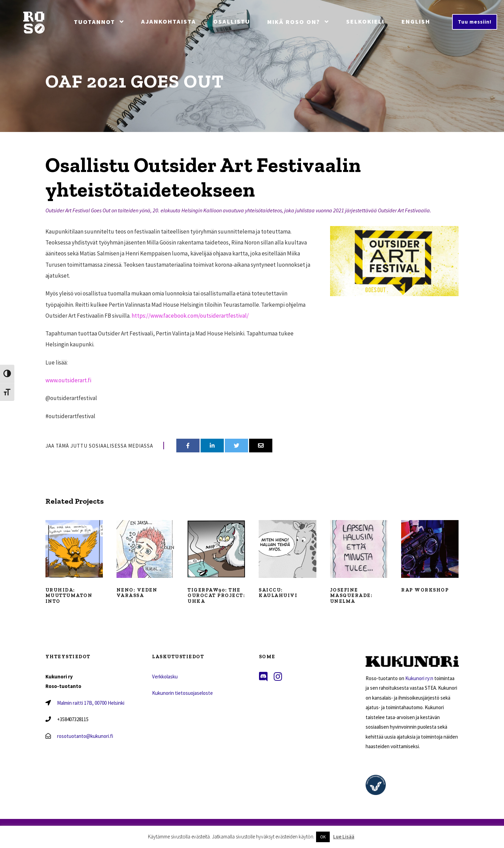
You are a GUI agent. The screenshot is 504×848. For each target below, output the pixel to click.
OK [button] (323, 837)
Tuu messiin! (475, 22)
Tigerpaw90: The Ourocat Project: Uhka (216, 596)
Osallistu (232, 21)
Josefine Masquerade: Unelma (351, 596)
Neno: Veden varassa (137, 593)
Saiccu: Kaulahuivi (278, 593)
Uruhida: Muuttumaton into (69, 596)
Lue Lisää (344, 837)
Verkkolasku (165, 677)
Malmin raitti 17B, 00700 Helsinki (91, 703)
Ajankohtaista (169, 21)
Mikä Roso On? (294, 22)
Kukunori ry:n (419, 678)
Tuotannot (94, 22)
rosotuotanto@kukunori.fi (85, 736)
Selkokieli (365, 21)
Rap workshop (425, 590)
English (416, 21)
